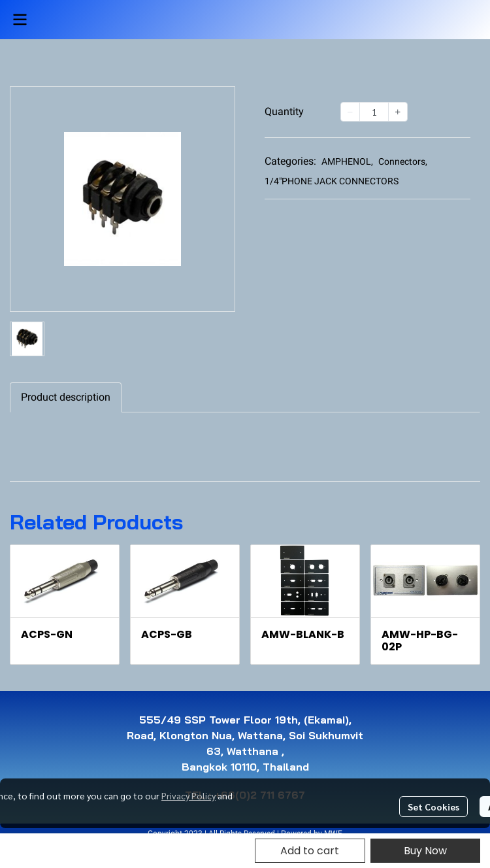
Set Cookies (433, 807)
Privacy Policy (188, 795)
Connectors (403, 161)
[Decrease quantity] (350, 112)
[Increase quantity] (398, 112)
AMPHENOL (347, 161)
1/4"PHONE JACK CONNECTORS (332, 181)
